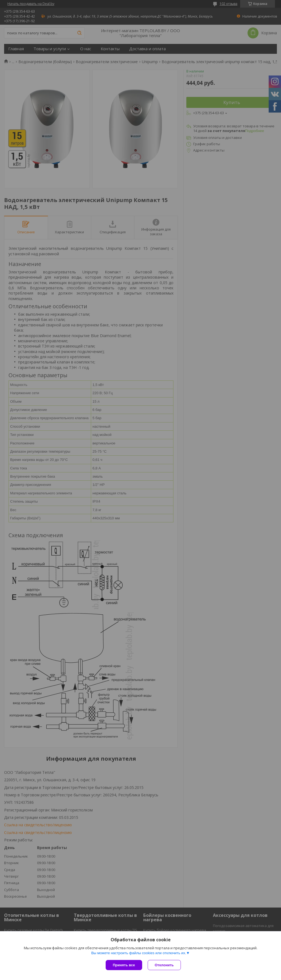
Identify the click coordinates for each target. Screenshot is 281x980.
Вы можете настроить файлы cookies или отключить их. (139, 953)
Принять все (124, 965)
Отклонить (164, 965)
